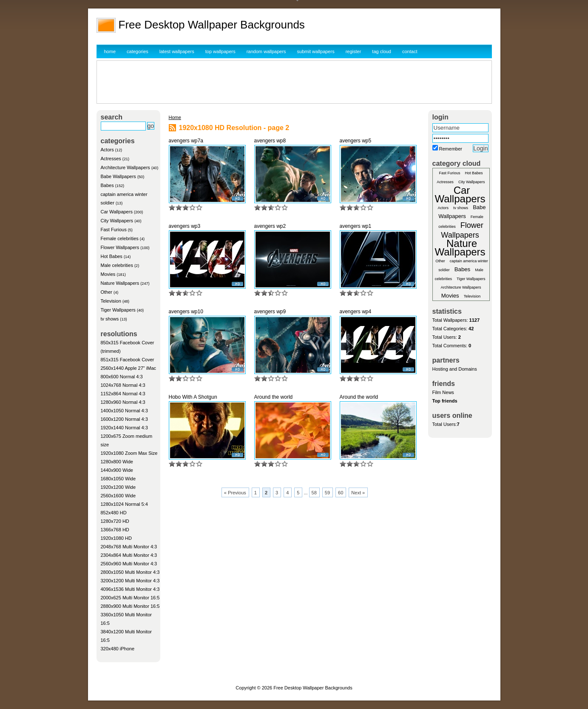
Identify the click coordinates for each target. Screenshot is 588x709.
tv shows (110, 319)
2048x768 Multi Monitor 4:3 (129, 547)
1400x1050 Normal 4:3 (124, 411)
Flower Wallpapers (120, 247)
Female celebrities (120, 238)
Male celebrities (117, 265)
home (110, 51)
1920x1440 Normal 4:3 (124, 428)
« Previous (235, 493)
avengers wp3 (185, 226)
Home (175, 117)
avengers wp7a (186, 141)
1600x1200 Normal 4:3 (124, 419)
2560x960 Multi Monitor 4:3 (129, 564)
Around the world (274, 397)
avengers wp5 (356, 141)
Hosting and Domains (455, 369)
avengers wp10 (186, 312)
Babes (107, 185)
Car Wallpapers (117, 212)
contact (410, 51)
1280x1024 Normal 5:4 (124, 504)
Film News (443, 392)
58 (314, 493)
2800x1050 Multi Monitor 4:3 (130, 572)
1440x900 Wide (117, 470)
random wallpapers (266, 51)
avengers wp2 (270, 226)
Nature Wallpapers (120, 283)
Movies (108, 274)
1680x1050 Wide (118, 479)
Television (111, 301)
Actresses (111, 159)
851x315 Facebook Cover (128, 360)
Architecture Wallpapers (125, 167)
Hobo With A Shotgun (193, 397)
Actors (107, 150)
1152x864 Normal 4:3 (123, 394)
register (354, 51)
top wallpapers (220, 51)
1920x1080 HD (116, 538)
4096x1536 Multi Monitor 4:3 (130, 589)
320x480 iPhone (118, 649)
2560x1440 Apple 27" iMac (129, 368)
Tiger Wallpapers (118, 310)
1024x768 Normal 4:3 (123, 385)
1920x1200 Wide (118, 487)
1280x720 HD (115, 521)
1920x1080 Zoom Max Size (129, 453)
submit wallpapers (316, 51)
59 (327, 493)
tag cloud (382, 51)
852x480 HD (114, 513)
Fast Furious (114, 230)
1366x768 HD (115, 530)
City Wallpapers (117, 221)
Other (107, 292)
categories (138, 51)
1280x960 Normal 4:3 (123, 402)
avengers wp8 (270, 141)
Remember (451, 149)
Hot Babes (112, 256)
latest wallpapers (177, 51)
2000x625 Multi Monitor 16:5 (130, 598)
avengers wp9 (270, 312)
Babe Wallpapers (118, 176)
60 (341, 493)
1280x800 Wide (117, 462)
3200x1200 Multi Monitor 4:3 (130, 581)
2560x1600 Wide (118, 496)
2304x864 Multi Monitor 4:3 (129, 555)
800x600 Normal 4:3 (122, 377)
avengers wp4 (356, 312)
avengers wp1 (356, 226)
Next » (358, 493)
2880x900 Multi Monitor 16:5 (130, 606)
